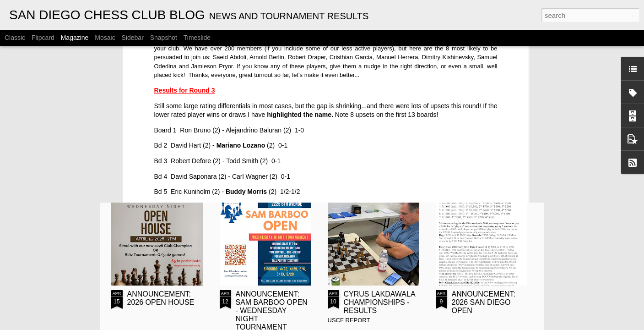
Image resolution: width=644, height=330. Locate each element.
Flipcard (43, 38)
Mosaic (105, 38)
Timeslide (197, 38)
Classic (15, 38)
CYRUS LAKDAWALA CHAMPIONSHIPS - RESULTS (379, 302)
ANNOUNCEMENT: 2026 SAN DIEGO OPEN (484, 302)
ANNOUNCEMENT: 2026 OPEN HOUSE (161, 298)
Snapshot (164, 38)
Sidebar (133, 38)
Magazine (75, 38)
